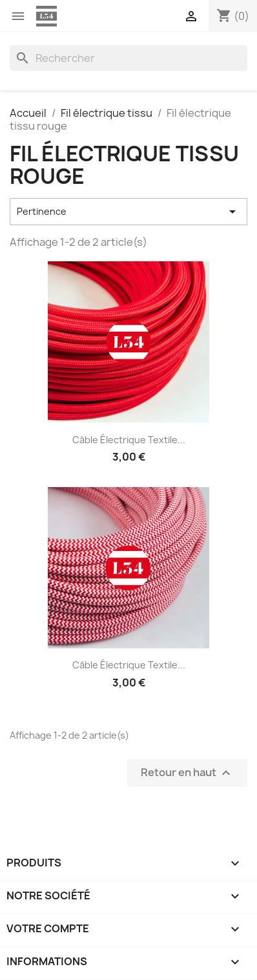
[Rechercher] (128, 58)
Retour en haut (187, 773)
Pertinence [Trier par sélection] (128, 212)
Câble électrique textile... (129, 440)
